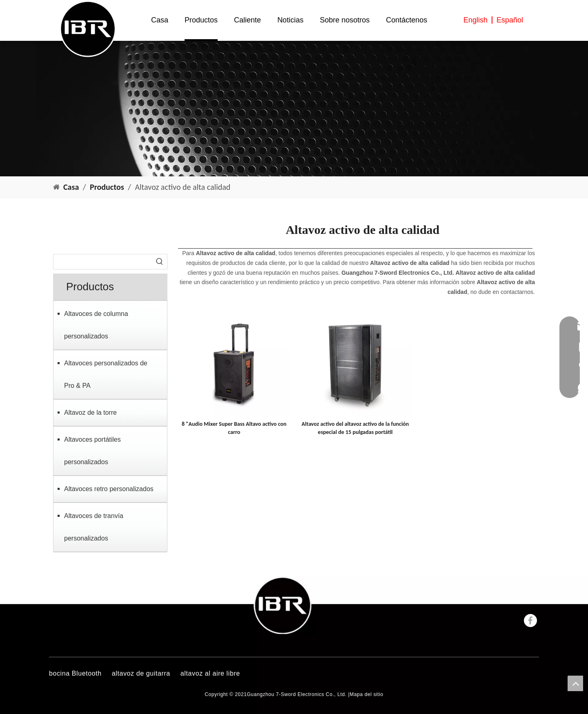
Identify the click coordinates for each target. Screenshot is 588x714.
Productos (201, 20)
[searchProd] (103, 262)
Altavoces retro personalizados (109, 489)
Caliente (247, 20)
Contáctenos (406, 20)
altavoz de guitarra (141, 673)
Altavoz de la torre (90, 413)
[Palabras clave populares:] (160, 262)
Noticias (290, 20)
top (575, 683)
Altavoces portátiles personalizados (92, 451)
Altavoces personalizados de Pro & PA (106, 374)
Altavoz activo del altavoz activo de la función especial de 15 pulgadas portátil (355, 428)
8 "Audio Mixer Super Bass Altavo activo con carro (234, 428)
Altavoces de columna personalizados (96, 325)
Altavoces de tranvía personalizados (94, 527)
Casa (160, 20)
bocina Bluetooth (75, 673)
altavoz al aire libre (210, 673)
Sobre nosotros (345, 20)
